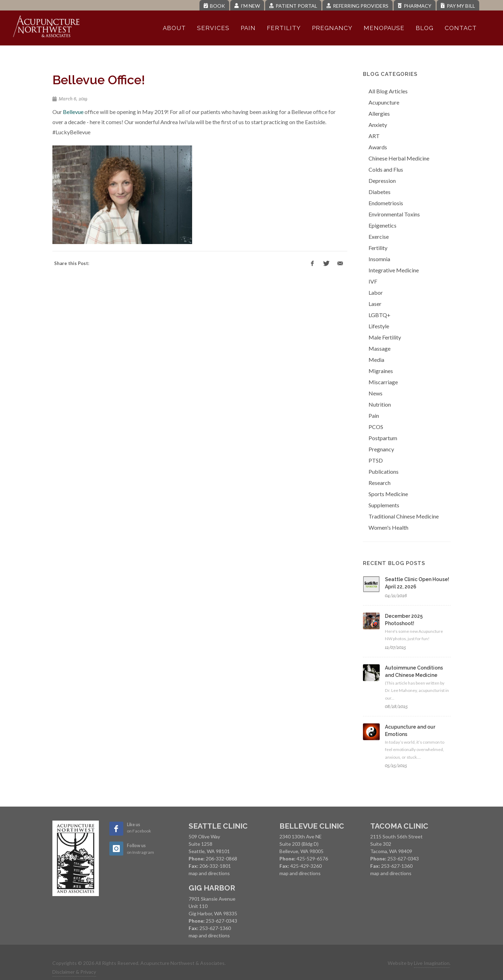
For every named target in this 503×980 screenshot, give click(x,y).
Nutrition (380, 404)
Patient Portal (293, 6)
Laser (375, 304)
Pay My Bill (458, 6)
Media (376, 360)
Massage (380, 348)
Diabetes (380, 192)
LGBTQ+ (380, 315)
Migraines (381, 371)
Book (214, 6)
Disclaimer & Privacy (74, 972)
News (376, 393)
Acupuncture (384, 102)
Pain (248, 28)
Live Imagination (432, 963)
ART (374, 136)
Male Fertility (385, 337)
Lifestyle (379, 326)
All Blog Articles (388, 91)
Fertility (284, 28)
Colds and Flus (386, 169)
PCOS (376, 427)
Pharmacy (415, 6)
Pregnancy (332, 28)
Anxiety (378, 125)
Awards (378, 147)
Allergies (379, 113)
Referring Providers (358, 6)
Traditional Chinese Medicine (404, 516)
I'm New (247, 6)
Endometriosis (386, 203)
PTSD (376, 460)
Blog (425, 28)
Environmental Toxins (394, 214)
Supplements (384, 505)
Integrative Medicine (394, 270)
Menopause (384, 28)
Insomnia (379, 259)
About (174, 28)
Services (213, 28)
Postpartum (383, 438)
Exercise (379, 237)
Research (380, 483)
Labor (376, 292)
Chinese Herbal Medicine (399, 158)
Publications (384, 471)
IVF (373, 281)
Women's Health (388, 527)
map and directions (209, 873)
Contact (461, 28)
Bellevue (73, 112)
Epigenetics (382, 225)
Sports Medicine (388, 494)
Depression (382, 181)
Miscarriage (383, 382)
